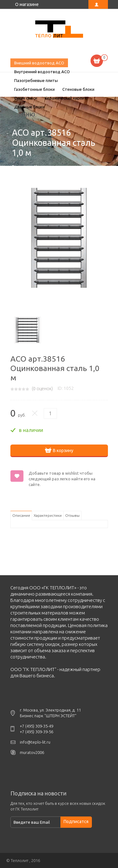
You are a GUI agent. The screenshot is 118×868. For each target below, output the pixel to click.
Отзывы (72, 515)
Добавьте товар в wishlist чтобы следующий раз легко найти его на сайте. (62, 479)
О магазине (27, 4)
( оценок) (42, 389)
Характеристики (48, 515)
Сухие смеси (26, 98)
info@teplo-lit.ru (35, 742)
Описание (21, 515)
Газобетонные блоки (34, 89)
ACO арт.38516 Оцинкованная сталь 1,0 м (59, 30)
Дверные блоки (29, 107)
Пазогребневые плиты (36, 80)
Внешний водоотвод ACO (39, 63)
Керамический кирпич (66, 98)
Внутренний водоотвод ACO (42, 72)
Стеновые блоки (78, 89)
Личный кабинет (98, 4)
